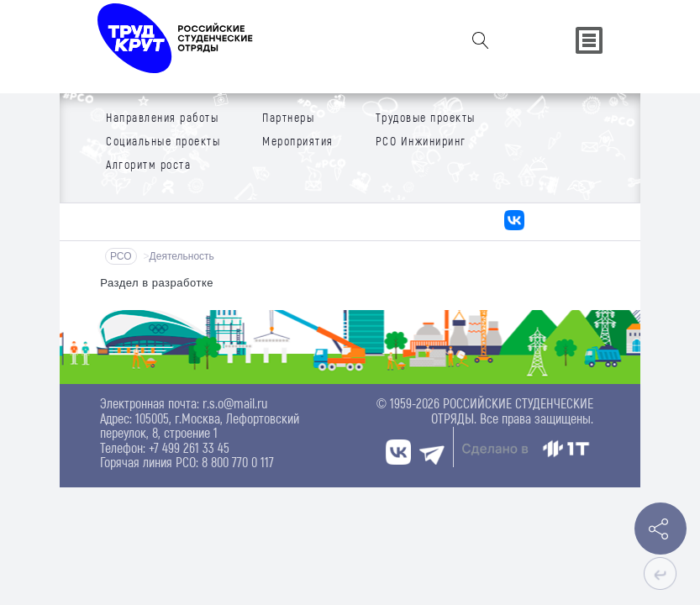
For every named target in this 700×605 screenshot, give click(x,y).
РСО (121, 256)
